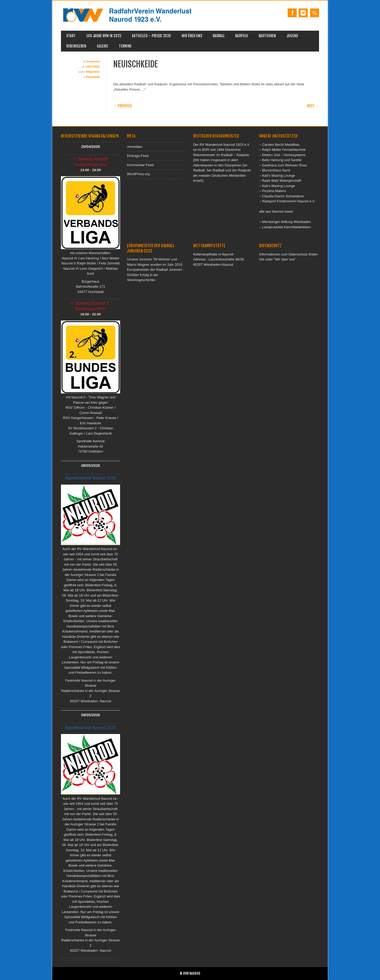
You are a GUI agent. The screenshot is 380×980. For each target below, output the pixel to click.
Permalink (93, 77)
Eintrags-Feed (138, 156)
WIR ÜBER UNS (192, 36)
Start (71, 36)
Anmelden (135, 147)
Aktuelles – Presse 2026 (151, 36)
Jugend (292, 36)
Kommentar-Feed (140, 165)
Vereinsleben (76, 46)
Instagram (303, 13)
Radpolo (242, 36)
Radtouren (267, 36)
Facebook (292, 13)
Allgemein (93, 72)
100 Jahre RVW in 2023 (104, 36)
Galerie (103, 46)
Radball (219, 36)
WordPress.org (138, 174)
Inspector (93, 61)
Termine (125, 46)
